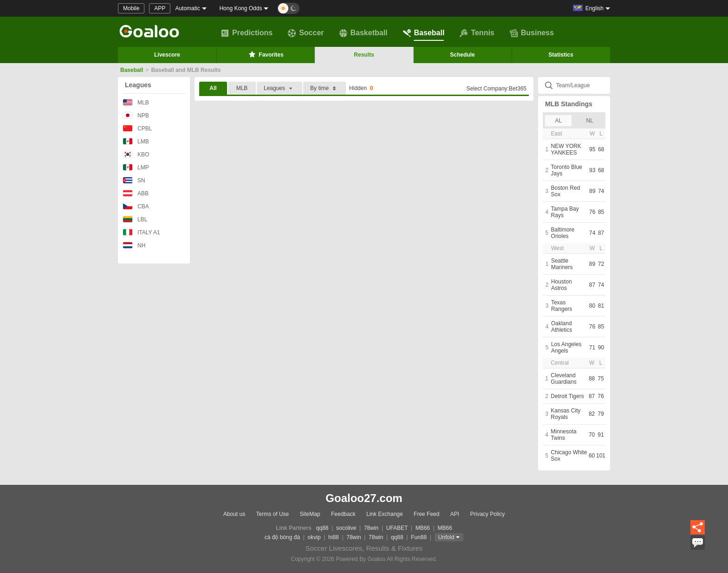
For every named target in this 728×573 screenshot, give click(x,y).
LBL (135, 219)
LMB (136, 141)
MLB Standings (569, 104)
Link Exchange (385, 514)
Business (532, 33)
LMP (136, 167)
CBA (136, 206)
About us (234, 514)
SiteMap (310, 514)
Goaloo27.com (364, 498)
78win (371, 528)
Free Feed (426, 514)
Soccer (306, 33)
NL (590, 121)
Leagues (138, 85)
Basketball (364, 33)
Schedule (462, 55)
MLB (136, 102)
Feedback (343, 514)
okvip (314, 537)
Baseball (424, 33)
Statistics (561, 55)
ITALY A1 (141, 232)
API (455, 514)
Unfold (446, 537)
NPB (136, 115)
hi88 (334, 537)
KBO (136, 154)
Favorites (265, 54)
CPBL (137, 128)
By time (325, 88)
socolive (346, 528)
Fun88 (419, 537)
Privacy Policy (487, 514)
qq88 (322, 528)
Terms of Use (273, 514)
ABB (136, 193)
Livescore (167, 55)
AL (558, 121)
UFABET (397, 528)
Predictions (247, 33)
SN (134, 180)
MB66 (423, 528)
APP (160, 8)
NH (134, 245)
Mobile (131, 8)
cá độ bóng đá (282, 537)
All (213, 88)
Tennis (477, 33)
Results (364, 55)
